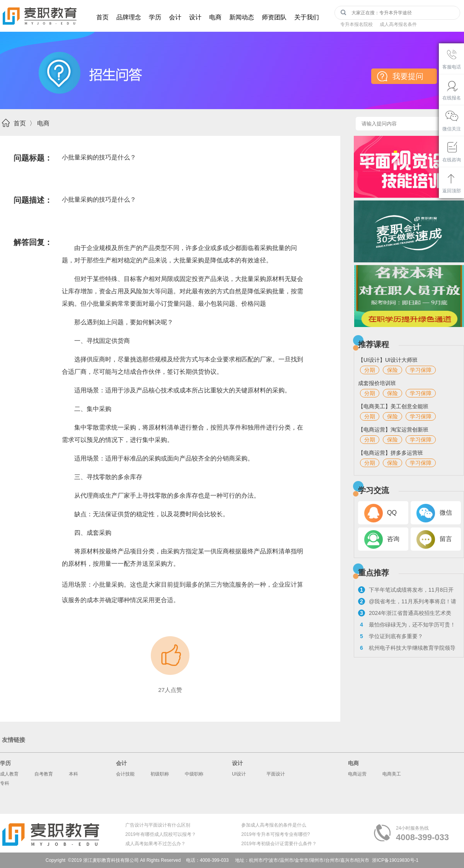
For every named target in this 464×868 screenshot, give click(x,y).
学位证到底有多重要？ (391, 636)
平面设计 (276, 774)
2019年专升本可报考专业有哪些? (275, 834)
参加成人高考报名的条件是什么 (274, 825)
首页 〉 (25, 123)
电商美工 (392, 774)
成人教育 (9, 774)
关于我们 (307, 17)
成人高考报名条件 (398, 24)
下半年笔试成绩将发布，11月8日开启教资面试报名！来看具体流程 (406, 591)
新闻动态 (242, 17)
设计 (195, 17)
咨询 (393, 539)
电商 (215, 17)
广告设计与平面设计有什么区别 (158, 825)
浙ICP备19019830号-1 (395, 860)
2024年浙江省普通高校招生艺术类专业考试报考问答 (405, 614)
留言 (446, 539)
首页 (102, 17)
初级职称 (160, 774)
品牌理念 (129, 17)
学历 (155, 17)
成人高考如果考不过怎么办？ (155, 844)
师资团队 (274, 17)
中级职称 (194, 774)
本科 (73, 774)
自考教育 (44, 774)
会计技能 (125, 774)
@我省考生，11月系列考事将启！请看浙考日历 (407, 602)
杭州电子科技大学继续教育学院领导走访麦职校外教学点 (407, 649)
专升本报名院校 (357, 24)
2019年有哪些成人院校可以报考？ (161, 834)
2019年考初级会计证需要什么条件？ (279, 844)
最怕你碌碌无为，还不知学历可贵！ (407, 625)
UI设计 (239, 774)
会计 (175, 17)
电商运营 (357, 774)
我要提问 (408, 76)
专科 (5, 783)
